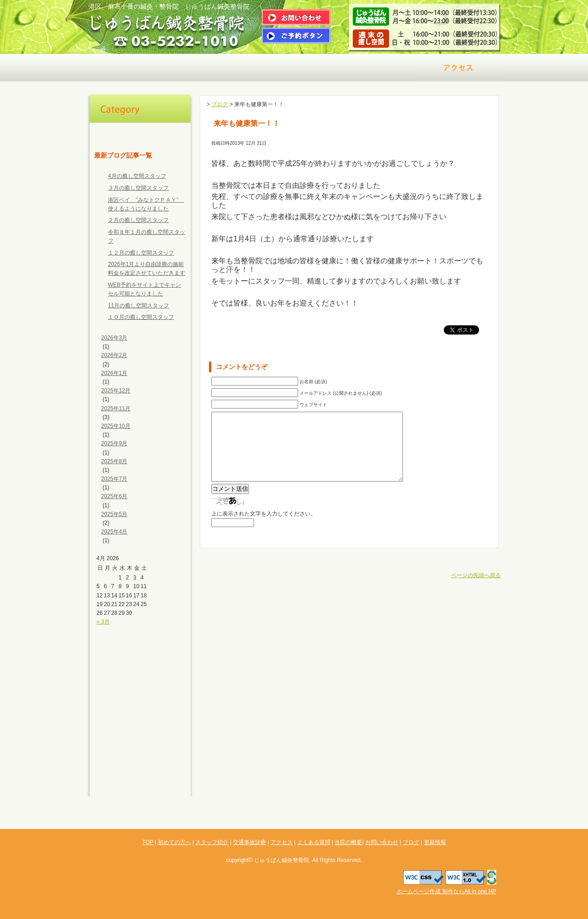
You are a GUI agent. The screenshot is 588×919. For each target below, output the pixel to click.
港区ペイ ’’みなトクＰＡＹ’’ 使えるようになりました (146, 204)
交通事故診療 (377, 68)
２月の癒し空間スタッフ (138, 220)
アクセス (459, 68)
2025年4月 (114, 532)
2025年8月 (114, 461)
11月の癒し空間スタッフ (139, 306)
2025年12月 (116, 391)
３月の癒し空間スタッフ (138, 188)
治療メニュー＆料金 (294, 68)
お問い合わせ (140, 746)
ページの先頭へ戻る (476, 589)
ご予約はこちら (296, 36)
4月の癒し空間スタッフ (137, 176)
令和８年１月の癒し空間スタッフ (147, 236)
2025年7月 (114, 479)
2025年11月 (116, 408)
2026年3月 (114, 338)
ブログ (140, 764)
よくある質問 (140, 709)
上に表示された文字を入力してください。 (264, 528)
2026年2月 (114, 355)
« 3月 (103, 622)
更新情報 (140, 783)
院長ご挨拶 (211, 68)
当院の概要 (140, 727)
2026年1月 (114, 373)
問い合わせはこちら (296, 17)
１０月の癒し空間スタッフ (141, 317)
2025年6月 (114, 496)
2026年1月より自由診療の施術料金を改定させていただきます (147, 269)
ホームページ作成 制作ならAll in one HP (446, 891)
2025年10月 (116, 426)
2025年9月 (114, 443)
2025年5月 (114, 514)
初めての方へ (129, 68)
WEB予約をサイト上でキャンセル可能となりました (144, 289)
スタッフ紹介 (140, 654)
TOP (140, 132)
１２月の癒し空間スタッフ (141, 253)
